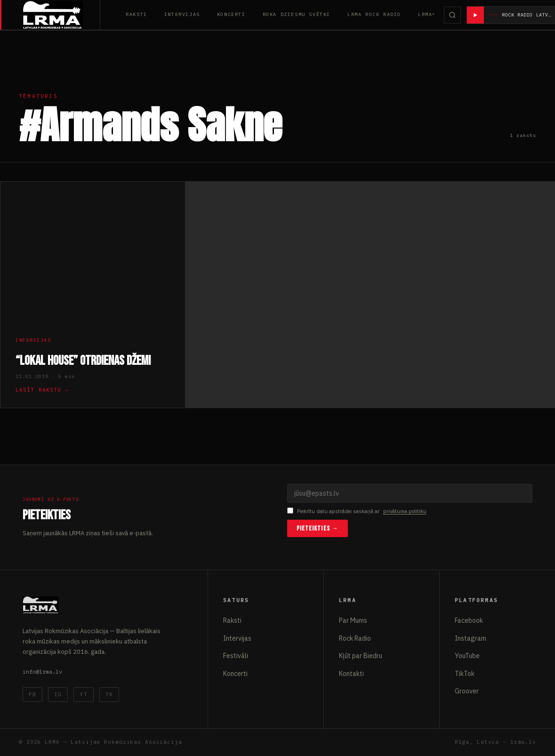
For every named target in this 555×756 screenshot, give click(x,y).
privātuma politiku (405, 511)
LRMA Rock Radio (374, 14)
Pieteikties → (318, 528)
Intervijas (182, 14)
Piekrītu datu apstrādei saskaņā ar (357, 511)
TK (109, 694)
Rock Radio (355, 638)
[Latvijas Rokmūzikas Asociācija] (61, 15)
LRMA (425, 14)
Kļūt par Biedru (361, 656)
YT (83, 694)
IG (58, 694)
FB (32, 694)
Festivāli (236, 656)
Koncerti (231, 14)
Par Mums (353, 620)
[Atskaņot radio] (475, 15)
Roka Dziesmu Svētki (297, 14)
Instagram (471, 638)
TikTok (465, 674)
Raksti (137, 14)
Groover (467, 691)
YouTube (467, 656)
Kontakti (351, 674)
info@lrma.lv (42, 672)
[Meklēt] (452, 15)
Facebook (469, 620)
